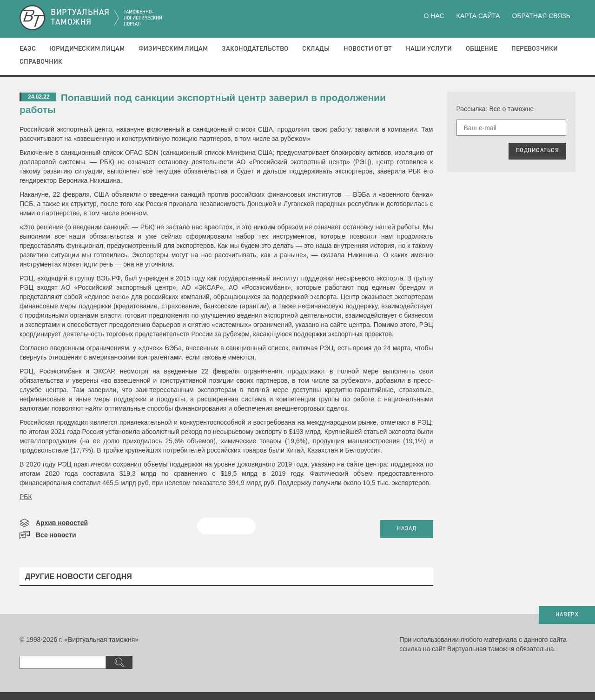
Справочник (41, 62)
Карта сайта (478, 16)
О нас (434, 16)
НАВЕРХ (567, 615)
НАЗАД (407, 529)
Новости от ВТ (368, 49)
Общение (482, 49)
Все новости (56, 535)
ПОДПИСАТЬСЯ (538, 151)
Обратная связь (541, 16)
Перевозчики (535, 49)
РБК (26, 497)
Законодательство (255, 49)
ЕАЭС (28, 49)
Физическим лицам (173, 49)
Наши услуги (429, 49)
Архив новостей (62, 523)
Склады (316, 49)
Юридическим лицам (87, 49)
